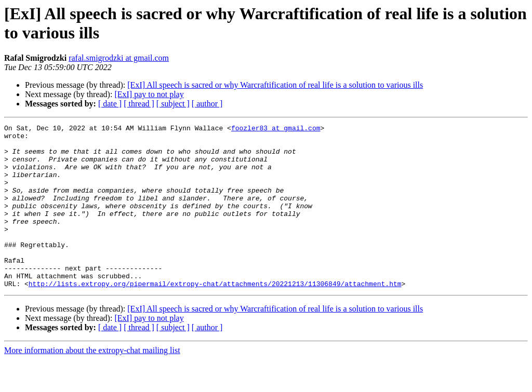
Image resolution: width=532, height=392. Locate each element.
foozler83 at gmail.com (276, 129)
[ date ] (110, 104)
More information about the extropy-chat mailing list (92, 383)
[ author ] (207, 104)
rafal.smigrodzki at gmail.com (119, 58)
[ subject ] (173, 104)
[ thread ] (139, 104)
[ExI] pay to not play (149, 94)
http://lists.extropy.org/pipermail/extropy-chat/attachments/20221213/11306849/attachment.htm (215, 316)
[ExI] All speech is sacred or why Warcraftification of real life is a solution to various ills (275, 85)
